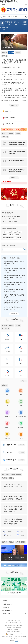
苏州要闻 (11, 53)
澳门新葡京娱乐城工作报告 (16, 161)
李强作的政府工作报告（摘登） (11, 101)
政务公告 (4, 134)
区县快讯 (18, 53)
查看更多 (23, 381)
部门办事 (18, 326)
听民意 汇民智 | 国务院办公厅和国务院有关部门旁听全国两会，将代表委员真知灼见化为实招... (15, 90)
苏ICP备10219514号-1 (13, 630)
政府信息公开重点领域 (9, 229)
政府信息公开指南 (7, 216)
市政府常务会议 (15, 258)
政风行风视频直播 (20, 542)
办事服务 (14, 319)
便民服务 (4, 385)
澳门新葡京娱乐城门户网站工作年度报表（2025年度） (17, 171)
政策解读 (5, 258)
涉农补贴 (11, 235)
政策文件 (5, 245)
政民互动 (14, 469)
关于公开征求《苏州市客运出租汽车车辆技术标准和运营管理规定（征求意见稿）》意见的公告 (12, 509)
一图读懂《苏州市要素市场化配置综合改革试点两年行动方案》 (17, 144)
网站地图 (10, 620)
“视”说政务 (5, 137)
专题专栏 (14, 572)
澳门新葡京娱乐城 (9, 1)
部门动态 (4, 56)
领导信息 (13, 245)
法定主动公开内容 (16, 216)
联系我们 (18, 620)
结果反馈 (11, 478)
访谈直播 (11, 542)
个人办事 (4, 326)
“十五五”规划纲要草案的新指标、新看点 (13, 83)
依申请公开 (14, 221)
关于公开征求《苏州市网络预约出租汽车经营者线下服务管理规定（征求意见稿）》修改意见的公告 (12, 521)
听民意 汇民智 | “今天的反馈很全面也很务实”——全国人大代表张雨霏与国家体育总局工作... (14, 74)
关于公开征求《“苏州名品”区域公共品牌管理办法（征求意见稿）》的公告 (12, 487)
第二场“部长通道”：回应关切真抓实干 (13, 67)
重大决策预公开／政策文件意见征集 (12, 475)
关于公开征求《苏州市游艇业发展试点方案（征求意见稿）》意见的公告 (12, 498)
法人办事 (11, 326)
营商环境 (5, 235)
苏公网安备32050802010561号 (15, 634)
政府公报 (14, 219)
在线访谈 (4, 542)
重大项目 (17, 235)
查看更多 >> (14, 105)
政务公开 (14, 205)
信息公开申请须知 (7, 221)
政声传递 (4, 53)
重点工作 (5, 232)
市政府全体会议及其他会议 (15, 232)
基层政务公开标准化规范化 (9, 238)
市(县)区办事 (5, 329)
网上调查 (4, 478)
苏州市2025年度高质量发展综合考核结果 (17, 153)
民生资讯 (18, 134)
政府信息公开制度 (7, 219)
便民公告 (11, 134)
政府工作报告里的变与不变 (10, 80)
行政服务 (19, 238)
